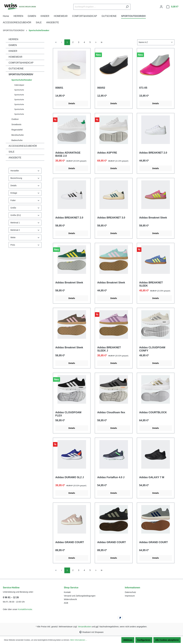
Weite (25, 238)
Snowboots (16, 124)
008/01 (59, 88)
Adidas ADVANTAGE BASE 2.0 (68, 154)
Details (25, 186)
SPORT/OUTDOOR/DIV (21, 74)
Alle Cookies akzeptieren (167, 640)
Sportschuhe (19, 90)
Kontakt (67, 592)
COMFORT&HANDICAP (21, 63)
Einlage (25, 193)
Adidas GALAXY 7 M (152, 477)
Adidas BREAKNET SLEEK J (109, 349)
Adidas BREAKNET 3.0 (111, 218)
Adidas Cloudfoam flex (111, 412)
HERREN (13, 39)
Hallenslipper (19, 85)
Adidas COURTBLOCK (153, 412)
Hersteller (25, 171)
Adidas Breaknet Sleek (153, 218)
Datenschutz (130, 592)
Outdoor (15, 119)
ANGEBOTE (15, 158)
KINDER (13, 51)
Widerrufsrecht (70, 599)
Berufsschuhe (18, 135)
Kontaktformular (25, 609)
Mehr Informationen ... (79, 640)
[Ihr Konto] (161, 7)
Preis (25, 245)
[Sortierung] (156, 42)
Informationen (132, 588)
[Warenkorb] (172, 7)
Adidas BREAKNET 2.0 (153, 153)
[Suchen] (127, 7)
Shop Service (71, 588)
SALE (12, 152)
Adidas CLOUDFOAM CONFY (152, 349)
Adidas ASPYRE (107, 153)
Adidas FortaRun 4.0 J (111, 477)
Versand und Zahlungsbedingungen (80, 596)
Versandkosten (85, 627)
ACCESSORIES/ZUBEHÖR (23, 146)
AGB (66, 603)
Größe (25, 208)
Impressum (130, 596)
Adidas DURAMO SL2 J (70, 477)
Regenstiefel (17, 130)
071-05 (143, 88)
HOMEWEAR (15, 57)
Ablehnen (128, 640)
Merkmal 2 (25, 230)
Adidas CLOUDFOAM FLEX (68, 414)
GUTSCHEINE (16, 69)
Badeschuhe (17, 140)
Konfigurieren (144, 640)
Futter (25, 200)
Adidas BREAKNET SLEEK (151, 284)
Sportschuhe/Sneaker (22, 80)
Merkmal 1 (25, 223)
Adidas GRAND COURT (70, 542)
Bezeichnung (25, 178)
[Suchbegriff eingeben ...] (99, 7)
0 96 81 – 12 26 (11, 597)
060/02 (101, 88)
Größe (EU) (25, 215)
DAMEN (13, 45)
